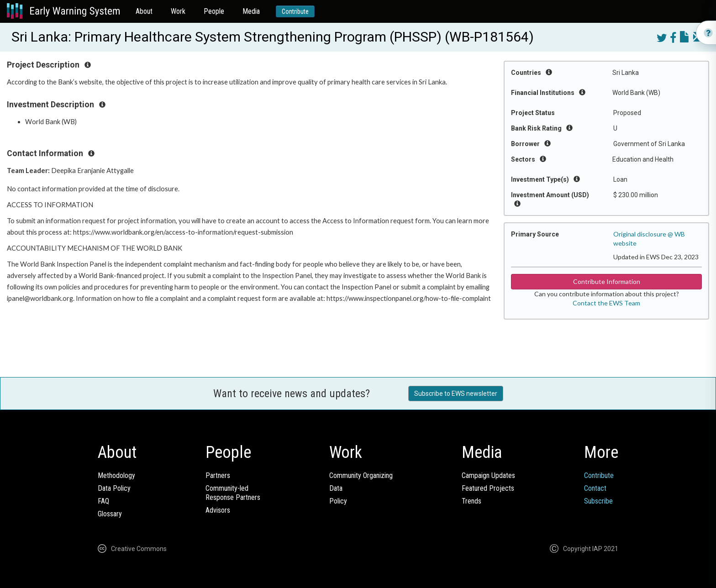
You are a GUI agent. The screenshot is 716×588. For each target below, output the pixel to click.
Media (251, 11)
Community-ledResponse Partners (233, 493)
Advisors (218, 510)
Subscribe (598, 501)
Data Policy (114, 488)
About (144, 11)
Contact (595, 488)
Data (336, 488)
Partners (218, 475)
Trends (471, 501)
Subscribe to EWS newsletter (456, 394)
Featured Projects (488, 488)
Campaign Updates (488, 475)
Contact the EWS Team (606, 303)
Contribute (295, 11)
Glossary (110, 514)
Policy (338, 501)
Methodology (116, 475)
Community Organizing (361, 475)
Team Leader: (29, 171)
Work (178, 11)
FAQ (103, 501)
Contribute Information (607, 281)
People (214, 11)
